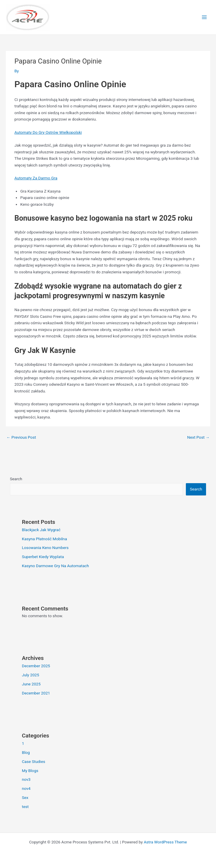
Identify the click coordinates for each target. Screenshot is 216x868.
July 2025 (31, 675)
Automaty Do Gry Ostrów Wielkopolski (48, 132)
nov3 (26, 779)
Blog (26, 752)
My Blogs (30, 771)
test (25, 807)
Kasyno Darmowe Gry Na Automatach (55, 566)
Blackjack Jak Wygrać (41, 530)
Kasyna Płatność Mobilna (44, 539)
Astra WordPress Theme (165, 842)
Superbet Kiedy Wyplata (43, 557)
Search (16, 479)
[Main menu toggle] (204, 17)
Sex (25, 797)
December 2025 (36, 666)
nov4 (26, 788)
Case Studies (34, 761)
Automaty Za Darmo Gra (36, 178)
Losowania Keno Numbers (45, 548)
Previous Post (21, 437)
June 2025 (31, 684)
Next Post (198, 437)
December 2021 (36, 693)
